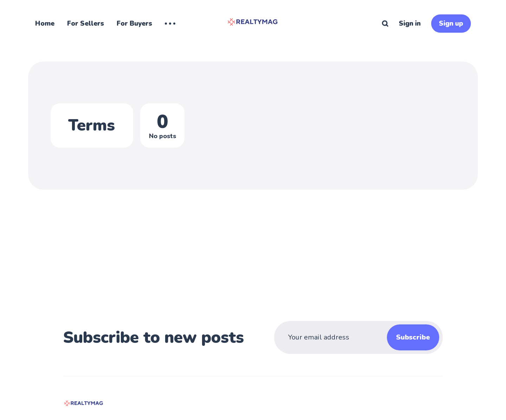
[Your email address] (342, 337)
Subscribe (413, 337)
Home (45, 24)
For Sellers (86, 24)
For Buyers (134, 24)
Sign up (451, 24)
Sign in (410, 24)
